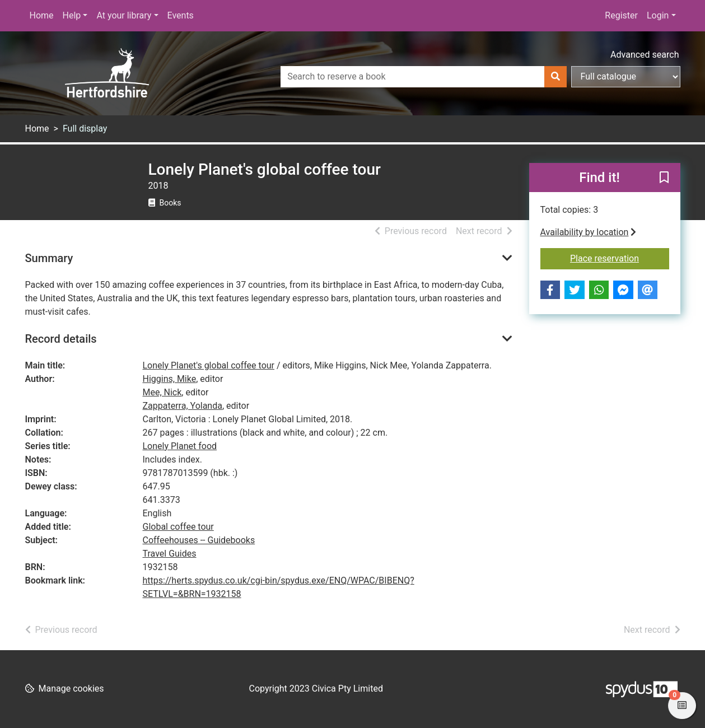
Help (72, 15)
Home (42, 15)
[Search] (555, 77)
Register (621, 15)
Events (181, 15)
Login (658, 15)
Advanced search (645, 55)
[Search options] (626, 77)
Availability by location (589, 232)
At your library (124, 15)
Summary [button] (49, 258)
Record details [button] (61, 339)
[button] (664, 178)
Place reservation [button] (620, 258)
